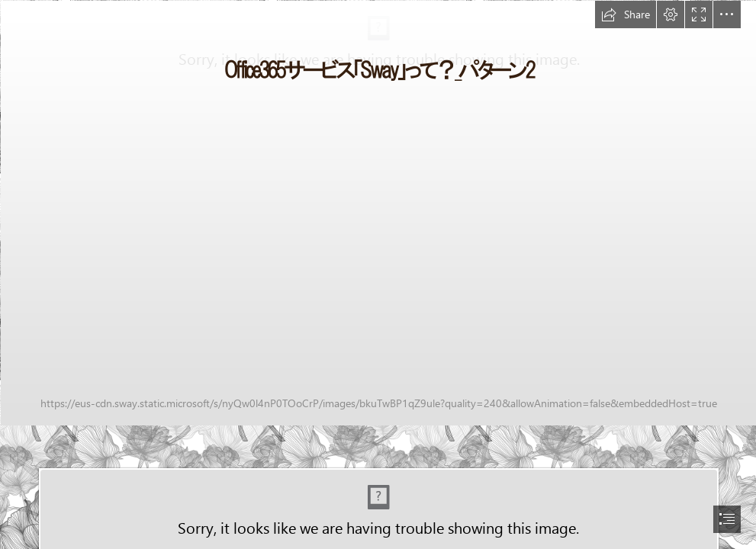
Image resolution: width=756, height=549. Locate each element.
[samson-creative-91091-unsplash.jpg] (378, 212)
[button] (626, 14)
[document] (378, 274)
